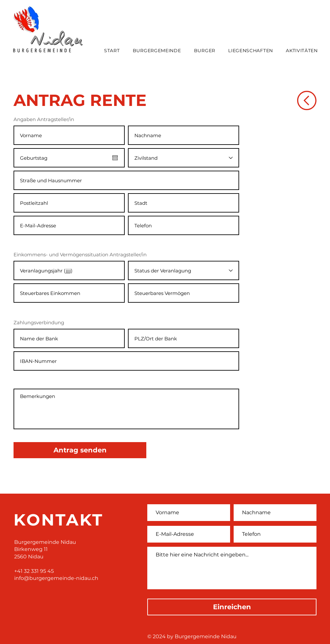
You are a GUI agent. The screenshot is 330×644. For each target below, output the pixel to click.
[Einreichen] (232, 607)
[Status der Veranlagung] (184, 270)
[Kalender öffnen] (115, 158)
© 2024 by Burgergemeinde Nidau (192, 636)
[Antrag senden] (80, 450)
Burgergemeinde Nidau (45, 542)
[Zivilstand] (184, 158)
